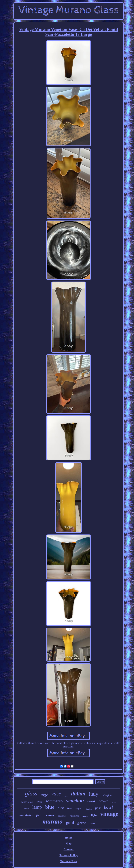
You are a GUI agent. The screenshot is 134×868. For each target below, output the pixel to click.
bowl (108, 807)
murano (53, 822)
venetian (75, 800)
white (92, 824)
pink (61, 808)
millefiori (107, 795)
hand (91, 801)
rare (66, 796)
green (82, 823)
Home (68, 838)
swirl (27, 808)
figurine (89, 809)
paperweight (27, 802)
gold (70, 823)
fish (39, 815)
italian (78, 794)
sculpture (62, 816)
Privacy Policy (69, 855)
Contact (69, 849)
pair (98, 808)
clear (40, 802)
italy (94, 794)
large (44, 795)
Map (69, 843)
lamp (37, 807)
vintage (109, 814)
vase (56, 794)
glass (31, 793)
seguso (79, 808)
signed (85, 816)
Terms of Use (69, 861)
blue (50, 807)
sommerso (54, 801)
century (50, 815)
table (114, 802)
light (94, 815)
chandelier (26, 815)
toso (70, 808)
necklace (74, 816)
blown (103, 801)
